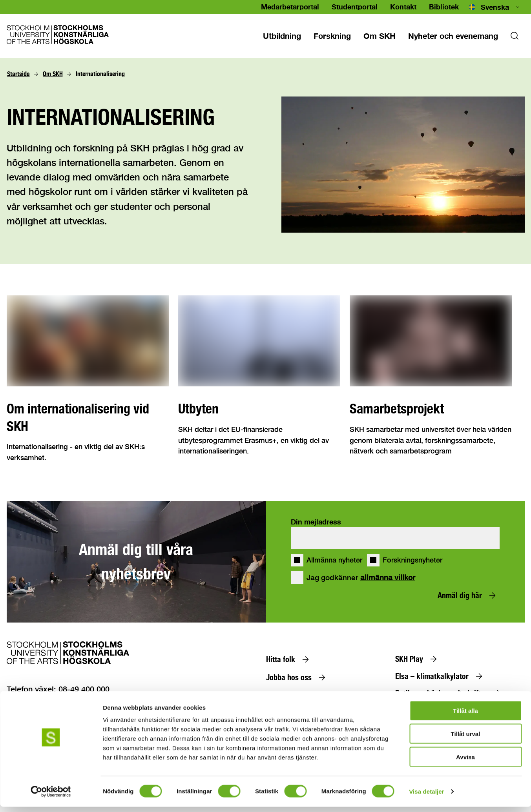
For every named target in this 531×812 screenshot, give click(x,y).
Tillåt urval (466, 739)
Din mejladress (316, 522)
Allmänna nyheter (334, 560)
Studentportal (355, 7)
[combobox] (495, 7)
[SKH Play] (418, 659)
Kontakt (403, 7)
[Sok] (515, 38)
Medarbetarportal (290, 7)
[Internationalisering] (100, 74)
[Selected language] (495, 7)
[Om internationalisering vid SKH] (88, 417)
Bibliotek (444, 7)
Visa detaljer (426, 797)
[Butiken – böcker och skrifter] (450, 693)
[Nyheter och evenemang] (453, 36)
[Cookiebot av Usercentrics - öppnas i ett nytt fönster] (51, 797)
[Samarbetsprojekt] (431, 409)
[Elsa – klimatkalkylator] (441, 676)
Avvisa (465, 762)
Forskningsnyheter (412, 560)
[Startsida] (18, 74)
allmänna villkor (388, 577)
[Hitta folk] (289, 659)
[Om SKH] (53, 74)
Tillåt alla (465, 716)
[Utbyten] (259, 409)
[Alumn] (285, 695)
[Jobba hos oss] (297, 677)
